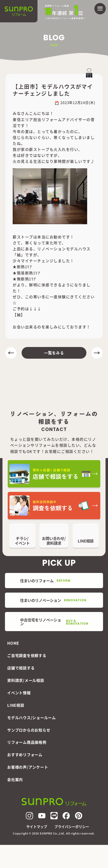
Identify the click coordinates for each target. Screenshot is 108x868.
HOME (13, 643)
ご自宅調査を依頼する (27, 655)
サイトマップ (37, 827)
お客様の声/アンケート (28, 767)
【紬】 (19, 315)
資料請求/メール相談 (26, 680)
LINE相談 (16, 705)
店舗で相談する (21, 668)
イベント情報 (19, 693)
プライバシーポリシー (72, 827)
